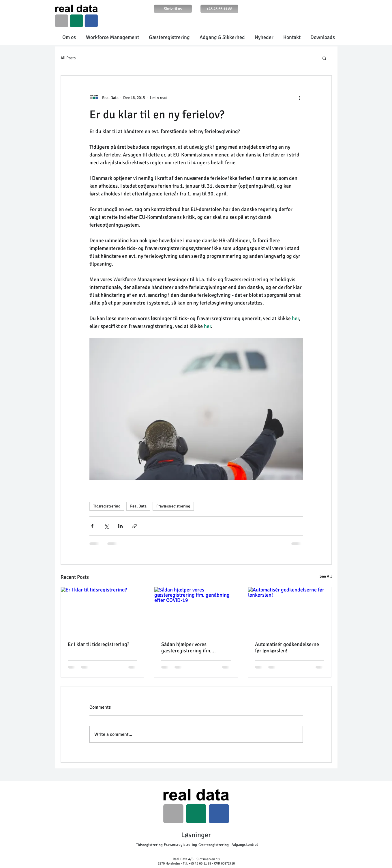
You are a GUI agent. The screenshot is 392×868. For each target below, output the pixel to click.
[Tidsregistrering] (149, 845)
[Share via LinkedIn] (120, 526)
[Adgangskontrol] (245, 845)
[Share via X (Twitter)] (106, 526)
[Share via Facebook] (92, 526)
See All (326, 576)
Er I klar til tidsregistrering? (99, 644)
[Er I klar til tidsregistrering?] (103, 611)
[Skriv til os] (173, 9)
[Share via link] (135, 526)
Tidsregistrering (107, 506)
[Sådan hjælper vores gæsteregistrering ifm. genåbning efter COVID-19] (196, 611)
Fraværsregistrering (173, 506)
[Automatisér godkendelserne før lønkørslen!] (290, 611)
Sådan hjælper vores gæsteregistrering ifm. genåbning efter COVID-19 (191, 647)
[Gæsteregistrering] (214, 845)
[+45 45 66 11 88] (219, 9)
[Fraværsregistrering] (180, 845)
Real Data (138, 506)
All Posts (68, 58)
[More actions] (299, 98)
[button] (324, 58)
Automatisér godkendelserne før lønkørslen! (287, 647)
